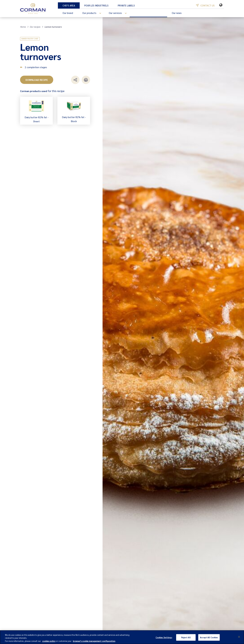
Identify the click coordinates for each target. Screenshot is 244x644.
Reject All (186, 639)
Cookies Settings (164, 639)
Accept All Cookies (209, 639)
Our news (177, 13)
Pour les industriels (96, 5)
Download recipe (37, 80)
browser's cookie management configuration (94, 642)
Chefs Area (69, 5)
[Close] (239, 638)
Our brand (68, 13)
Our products (93, 13)
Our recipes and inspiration (148, 13)
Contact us (205, 5)
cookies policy (49, 642)
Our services (119, 13)
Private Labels (126, 5)
